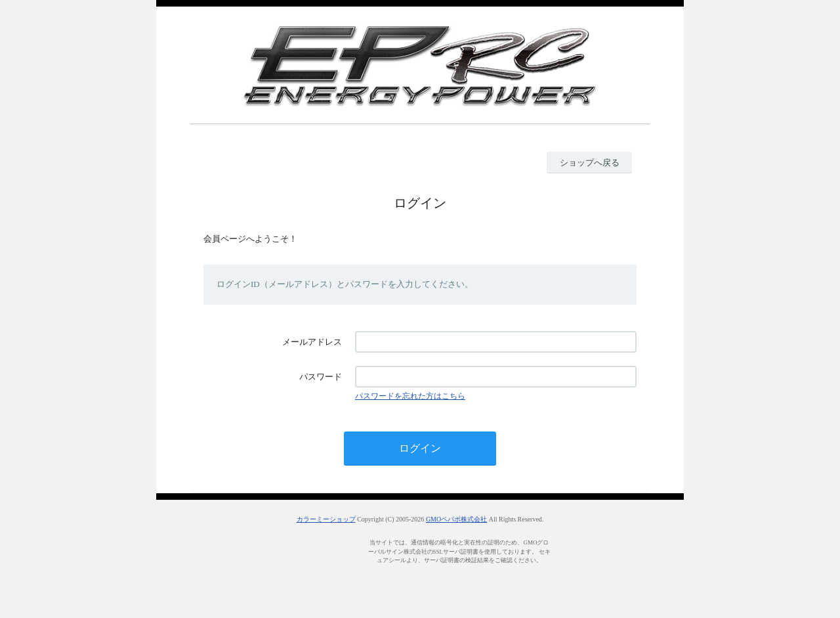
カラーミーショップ (326, 519)
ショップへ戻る (590, 163)
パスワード (321, 377)
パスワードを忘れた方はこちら (410, 396)
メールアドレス (312, 342)
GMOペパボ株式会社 (456, 519)
